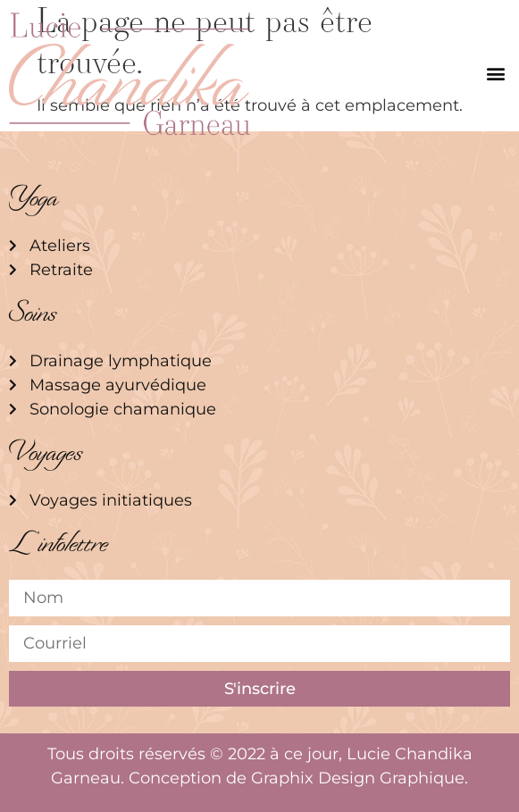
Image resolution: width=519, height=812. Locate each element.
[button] (495, 74)
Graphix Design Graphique (358, 778)
